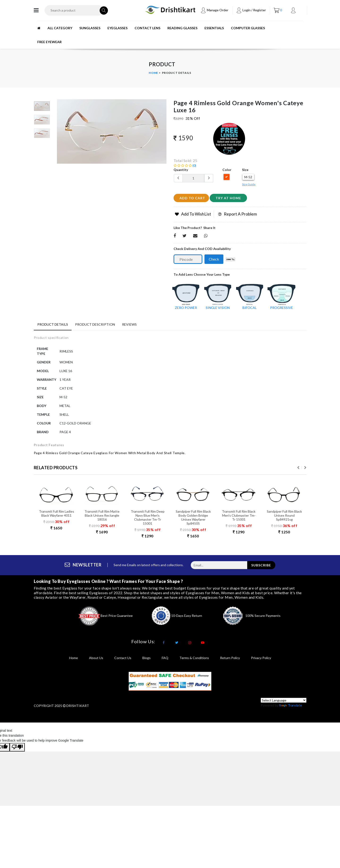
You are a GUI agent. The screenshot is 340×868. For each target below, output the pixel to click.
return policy (230, 659)
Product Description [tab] (95, 324)
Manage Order (214, 10)
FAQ (165, 659)
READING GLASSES (182, 28)
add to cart (192, 198)
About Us (96, 659)
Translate (291, 707)
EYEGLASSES (117, 28)
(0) (185, 165)
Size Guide (249, 184)
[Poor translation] (17, 749)
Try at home (228, 198)
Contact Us (123, 659)
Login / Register (251, 10)
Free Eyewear (49, 42)
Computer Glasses (248, 28)
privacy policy (261, 659)
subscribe (261, 567)
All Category (60, 28)
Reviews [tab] (129, 324)
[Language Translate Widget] (284, 702)
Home (153, 73)
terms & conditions (194, 659)
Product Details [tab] (53, 324)
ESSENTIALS (214, 28)
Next (305, 469)
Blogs (147, 659)
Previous (298, 469)
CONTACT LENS (147, 28)
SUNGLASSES (90, 28)
